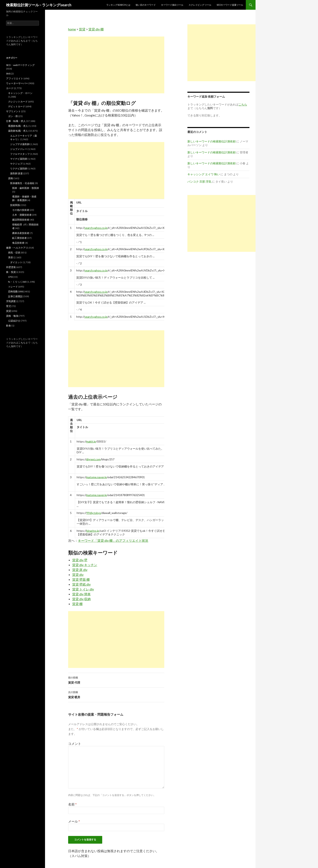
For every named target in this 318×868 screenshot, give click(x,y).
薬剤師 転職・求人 (18, 131)
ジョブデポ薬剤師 (20, 144)
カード (10, 88)
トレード (13, 287)
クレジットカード (18, 102)
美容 (11, 257)
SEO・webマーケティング (20, 65)
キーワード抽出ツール (172, 5)
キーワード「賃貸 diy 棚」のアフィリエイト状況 (113, 540)
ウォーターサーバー (17, 83)
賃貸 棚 (77, 604)
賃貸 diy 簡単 (81, 594)
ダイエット (16, 262)
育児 (9, 306)
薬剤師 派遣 (16, 173)
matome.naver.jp (97, 477)
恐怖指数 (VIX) (16, 291)
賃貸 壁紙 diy (81, 584)
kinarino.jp (93, 531)
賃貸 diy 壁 (80, 560)
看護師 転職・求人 (18, 126)
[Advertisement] (116, 65)
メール (74, 821)
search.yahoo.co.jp (96, 228)
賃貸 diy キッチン (85, 565)
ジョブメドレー (19, 149)
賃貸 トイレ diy (83, 589)
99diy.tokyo (94, 513)
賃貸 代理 (116, 680)
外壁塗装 (11, 267)
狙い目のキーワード (146, 5)
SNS (8, 74)
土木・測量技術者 (22, 215)
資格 (11, 178)
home (72, 29)
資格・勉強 (12, 316)
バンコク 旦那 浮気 (199, 181)
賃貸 (82, 29)
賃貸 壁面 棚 (81, 579)
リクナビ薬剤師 (19, 169)
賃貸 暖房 (116, 694)
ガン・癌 (13, 116)
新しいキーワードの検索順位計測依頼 (212, 141)
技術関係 (15, 205)
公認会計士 (14, 321)
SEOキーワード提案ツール (230, 5)
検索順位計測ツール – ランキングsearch (39, 5)
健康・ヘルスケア (16, 248)
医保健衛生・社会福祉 (22, 183)
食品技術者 (18, 243)
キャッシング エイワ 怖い (204, 174)
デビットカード (17, 106)
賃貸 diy (78, 575)
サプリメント (13, 111)
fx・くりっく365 (17, 282)
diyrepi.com (93, 459)
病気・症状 (14, 253)
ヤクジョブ (16, 164)
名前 (72, 804)
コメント (75, 744)
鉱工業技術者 (19, 238)
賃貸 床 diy (80, 570)
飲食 (9, 326)
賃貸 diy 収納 (81, 599)
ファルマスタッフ (20, 154)
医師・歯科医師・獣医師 (26, 188)
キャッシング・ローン (20, 93)
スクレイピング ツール (200, 5)
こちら (22, 41)
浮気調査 (11, 301)
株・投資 (11, 272)
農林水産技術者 (21, 233)
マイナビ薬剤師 (19, 159)
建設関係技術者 (21, 220)
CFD (10, 277)
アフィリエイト (15, 78)
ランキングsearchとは (118, 5)
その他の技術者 (21, 210)
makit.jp (91, 441)
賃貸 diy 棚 (96, 29)
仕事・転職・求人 (16, 121)
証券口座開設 (15, 296)
